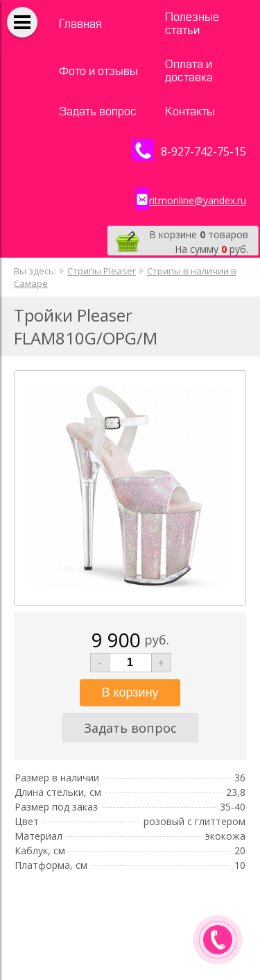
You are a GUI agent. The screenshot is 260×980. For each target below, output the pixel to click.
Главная (80, 24)
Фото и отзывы (98, 71)
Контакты (190, 111)
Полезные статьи (192, 24)
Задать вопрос (98, 111)
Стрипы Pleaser (102, 271)
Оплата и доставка (189, 71)
